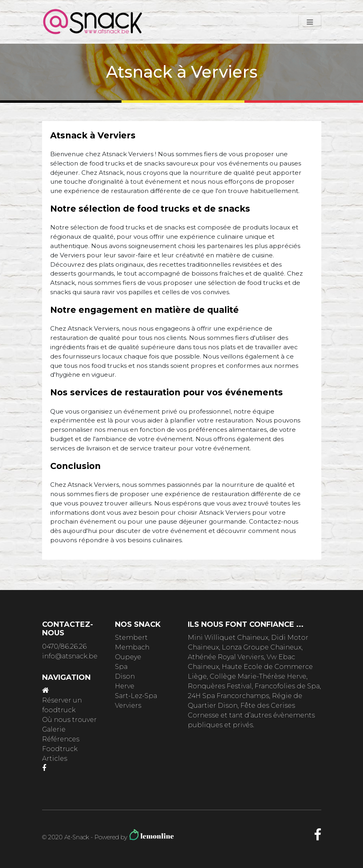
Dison (125, 676)
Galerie (54, 729)
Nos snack (138, 624)
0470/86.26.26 (64, 646)
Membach (132, 647)
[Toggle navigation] (310, 22)
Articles (55, 759)
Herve (125, 686)
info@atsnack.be (70, 656)
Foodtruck (60, 749)
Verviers (128, 706)
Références (61, 739)
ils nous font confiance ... (246, 624)
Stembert (131, 638)
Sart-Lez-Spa (136, 696)
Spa (121, 667)
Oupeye (128, 657)
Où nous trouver (69, 720)
